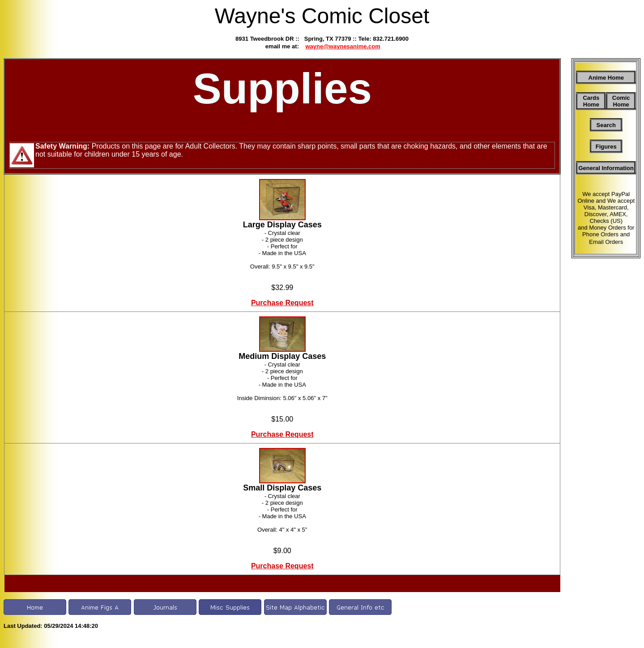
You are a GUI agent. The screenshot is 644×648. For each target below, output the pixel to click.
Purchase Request (282, 303)
